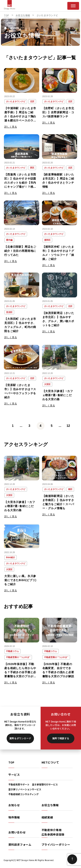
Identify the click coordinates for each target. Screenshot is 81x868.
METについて (50, 762)
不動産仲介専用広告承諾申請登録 (53, 832)
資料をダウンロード (20, 738)
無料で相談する (61, 738)
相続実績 (47, 817)
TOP (11, 762)
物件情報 (14, 817)
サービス (14, 775)
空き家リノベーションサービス (25, 789)
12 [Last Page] (68, 426)
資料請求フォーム (20, 844)
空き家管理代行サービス (45, 784)
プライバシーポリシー (56, 844)
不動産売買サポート (19, 784)
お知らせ (14, 805)
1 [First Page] (13, 426)
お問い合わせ (17, 832)
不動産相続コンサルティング (24, 794)
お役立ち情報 (50, 805)
